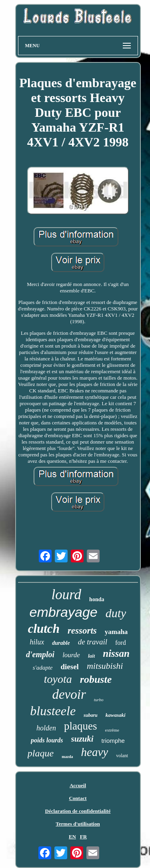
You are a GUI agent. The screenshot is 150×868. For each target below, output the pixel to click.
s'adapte (43, 668)
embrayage (64, 612)
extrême (112, 730)
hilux (37, 642)
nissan (116, 653)
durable (61, 643)
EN (72, 837)
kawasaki (116, 715)
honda (97, 599)
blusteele (53, 711)
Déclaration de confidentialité (78, 811)
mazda (67, 757)
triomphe (113, 741)
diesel (70, 667)
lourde (71, 655)
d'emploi (40, 654)
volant (122, 756)
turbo (99, 700)
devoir (69, 694)
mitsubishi (105, 666)
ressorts (82, 631)
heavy (95, 752)
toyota (58, 679)
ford (121, 643)
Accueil (78, 785)
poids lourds (47, 740)
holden (46, 728)
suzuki (82, 739)
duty (116, 613)
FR (83, 837)
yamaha (116, 632)
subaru (91, 715)
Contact (78, 798)
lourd (67, 595)
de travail (93, 642)
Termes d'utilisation (78, 824)
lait (91, 656)
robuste (96, 679)
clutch (44, 629)
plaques (80, 726)
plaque (41, 753)
